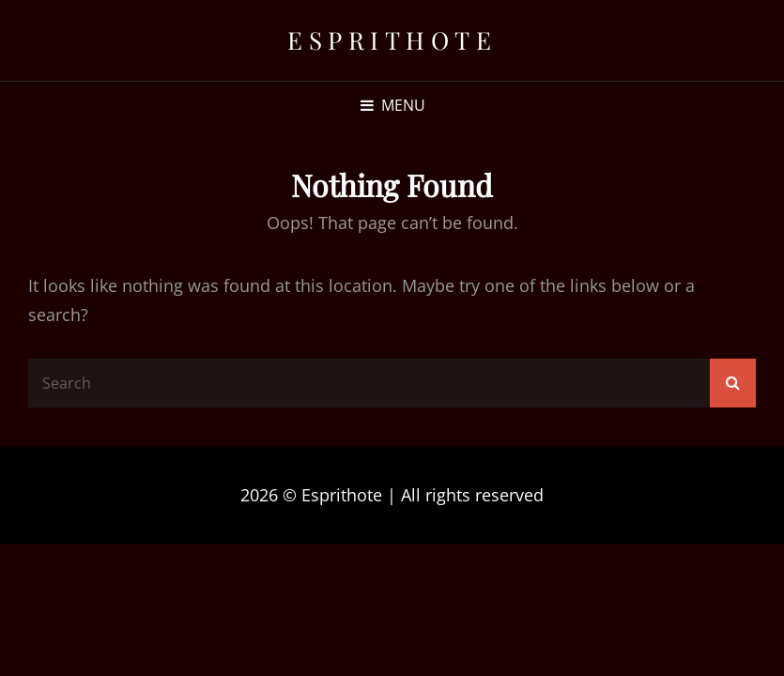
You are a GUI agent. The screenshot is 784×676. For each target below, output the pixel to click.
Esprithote (392, 40)
